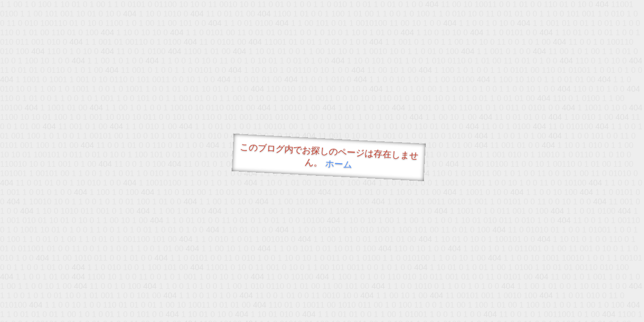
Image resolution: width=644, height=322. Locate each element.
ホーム (339, 164)
